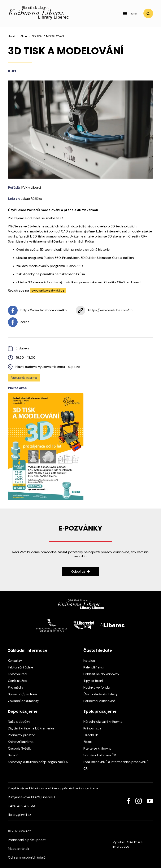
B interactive (128, 844)
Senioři (15, 755)
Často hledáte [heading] (98, 650)
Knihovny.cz (94, 728)
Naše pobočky (21, 722)
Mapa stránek (19, 849)
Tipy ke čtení (95, 681)
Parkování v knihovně (101, 701)
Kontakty (17, 661)
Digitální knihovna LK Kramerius (33, 728)
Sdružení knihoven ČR (102, 755)
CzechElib (93, 735)
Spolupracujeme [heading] (100, 711)
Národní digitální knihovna (105, 722)
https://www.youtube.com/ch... (105, 310)
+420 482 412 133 (21, 806)
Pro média (18, 687)
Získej (90, 742)
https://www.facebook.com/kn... (38, 310)
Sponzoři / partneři (25, 694)
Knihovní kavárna (23, 742)
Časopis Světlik (22, 748)
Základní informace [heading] (28, 650)
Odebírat (78, 572)
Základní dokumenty (26, 701)
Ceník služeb (19, 681)
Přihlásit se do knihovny (103, 674)
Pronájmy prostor (24, 735)
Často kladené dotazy (103, 694)
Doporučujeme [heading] (23, 711)
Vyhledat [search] (148, 13)
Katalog (91, 661)
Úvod (12, 36)
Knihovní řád (19, 674)
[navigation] (130, 13)
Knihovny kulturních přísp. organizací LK (40, 762)
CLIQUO (131, 842)
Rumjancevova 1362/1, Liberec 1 (31, 797)
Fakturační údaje (23, 667)
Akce (24, 36)
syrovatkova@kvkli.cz (48, 290)
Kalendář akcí (96, 667)
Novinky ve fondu (99, 687)
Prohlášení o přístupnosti (27, 840)
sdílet (18, 322)
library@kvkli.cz (19, 815)
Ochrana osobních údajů (27, 857)
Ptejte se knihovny (100, 748)
